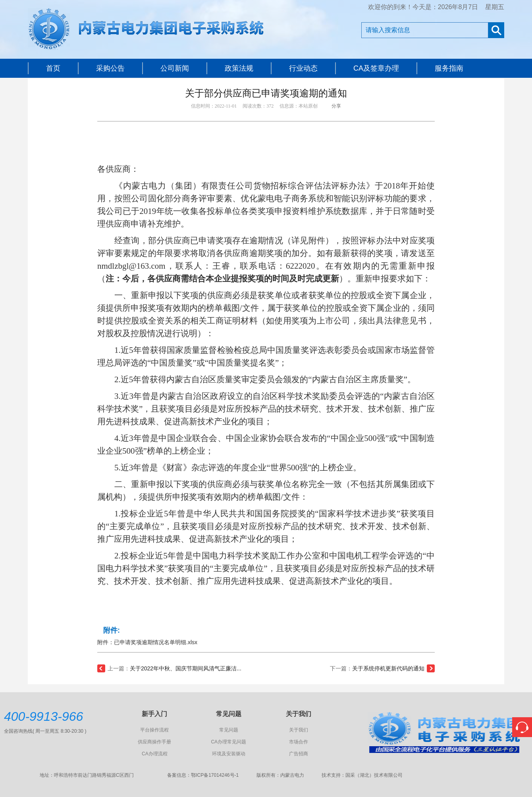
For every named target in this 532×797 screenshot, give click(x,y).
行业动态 (303, 68)
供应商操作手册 (154, 742)
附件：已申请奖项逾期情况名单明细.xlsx (147, 642)
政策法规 (239, 68)
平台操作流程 (154, 730)
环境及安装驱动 (229, 754)
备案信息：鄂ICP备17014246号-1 (203, 775)
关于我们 (299, 730)
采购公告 (110, 68)
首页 (53, 68)
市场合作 (299, 742)
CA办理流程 (155, 754)
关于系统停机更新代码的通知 (388, 668)
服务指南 (449, 68)
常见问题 (229, 730)
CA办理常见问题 (228, 742)
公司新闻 (175, 68)
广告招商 (299, 754)
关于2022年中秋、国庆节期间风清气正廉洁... (186, 668)
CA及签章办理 (376, 68)
